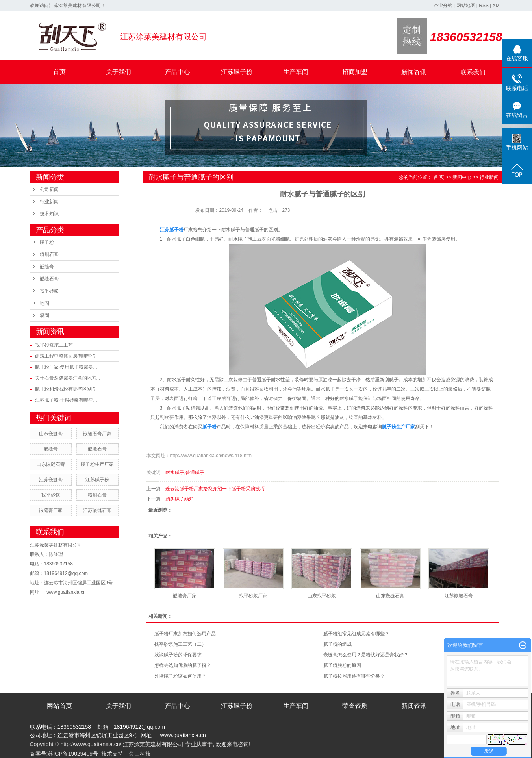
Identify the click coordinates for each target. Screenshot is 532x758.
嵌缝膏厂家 (51, 510)
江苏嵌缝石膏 (97, 510)
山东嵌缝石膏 (51, 464)
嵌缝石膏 (49, 279)
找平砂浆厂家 (253, 596)
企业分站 (443, 6)
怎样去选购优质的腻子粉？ (183, 665)
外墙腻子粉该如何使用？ (180, 676)
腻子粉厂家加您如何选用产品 (185, 634)
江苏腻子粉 (237, 72)
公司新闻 (49, 189)
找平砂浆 (49, 291)
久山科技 (140, 754)
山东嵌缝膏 (51, 434)
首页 (59, 72)
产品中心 (178, 72)
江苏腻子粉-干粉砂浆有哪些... (66, 400)
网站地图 (466, 6)
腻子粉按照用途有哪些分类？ (354, 676)
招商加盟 (355, 72)
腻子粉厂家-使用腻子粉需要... (66, 367)
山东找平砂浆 (322, 596)
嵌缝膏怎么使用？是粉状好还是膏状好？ (366, 655)
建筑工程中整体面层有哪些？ (66, 356)
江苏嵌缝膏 (51, 480)
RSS (484, 6)
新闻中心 (462, 177)
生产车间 (296, 72)
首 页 (439, 177)
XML (498, 6)
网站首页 (59, 706)
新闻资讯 (414, 72)
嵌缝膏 (47, 267)
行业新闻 (49, 202)
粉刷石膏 (49, 254)
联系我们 (473, 72)
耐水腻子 (175, 473)
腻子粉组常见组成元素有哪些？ (356, 634)
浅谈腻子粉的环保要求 (178, 655)
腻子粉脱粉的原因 (342, 665)
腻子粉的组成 (337, 644)
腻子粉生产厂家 (97, 464)
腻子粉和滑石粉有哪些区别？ (66, 389)
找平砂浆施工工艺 (54, 345)
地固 (44, 303)
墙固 (44, 315)
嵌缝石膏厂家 (97, 434)
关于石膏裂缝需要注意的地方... (68, 378)
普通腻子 (195, 473)
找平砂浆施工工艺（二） (180, 644)
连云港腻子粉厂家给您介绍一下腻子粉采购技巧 (215, 489)
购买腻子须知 (180, 499)
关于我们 (119, 72)
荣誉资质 (355, 706)
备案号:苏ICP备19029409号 (64, 754)
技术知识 (49, 214)
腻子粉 (47, 242)
